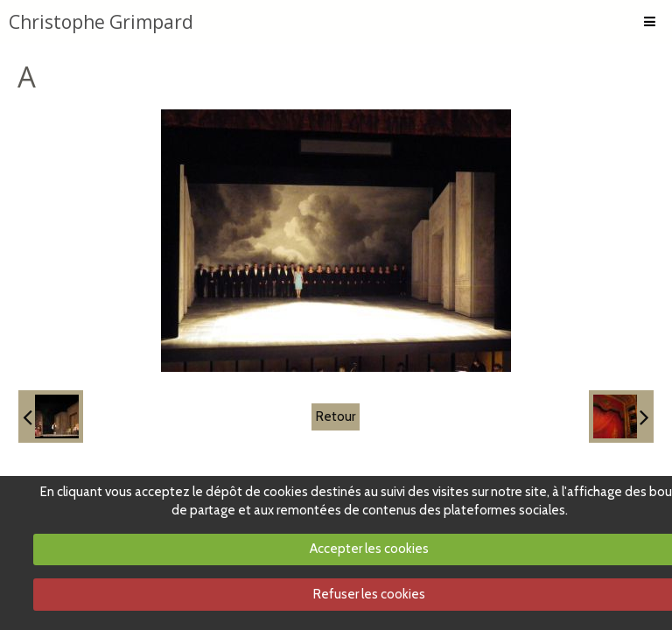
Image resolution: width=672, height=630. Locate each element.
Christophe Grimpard (101, 22)
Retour (336, 416)
